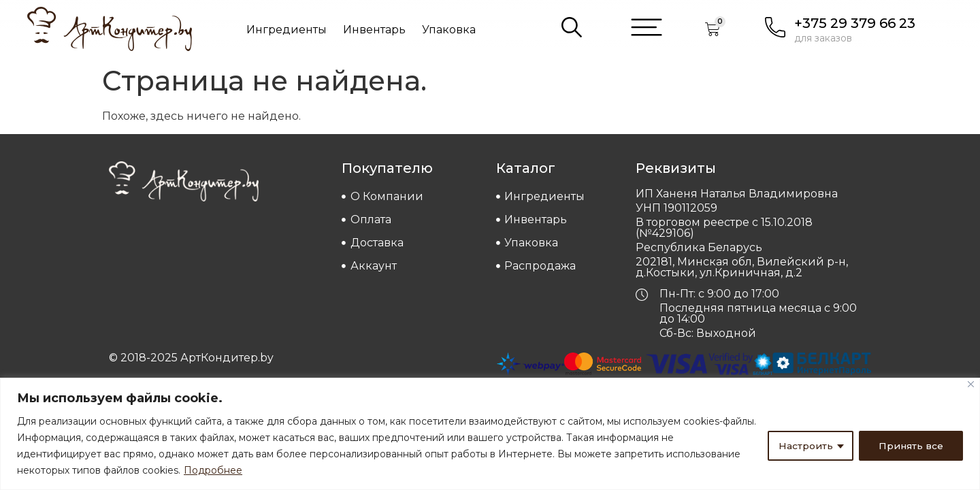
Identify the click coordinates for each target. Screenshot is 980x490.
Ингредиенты (287, 30)
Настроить (805, 446)
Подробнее (213, 470)
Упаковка (449, 30)
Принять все (911, 446)
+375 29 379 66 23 (855, 23)
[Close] (971, 384)
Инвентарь (374, 30)
